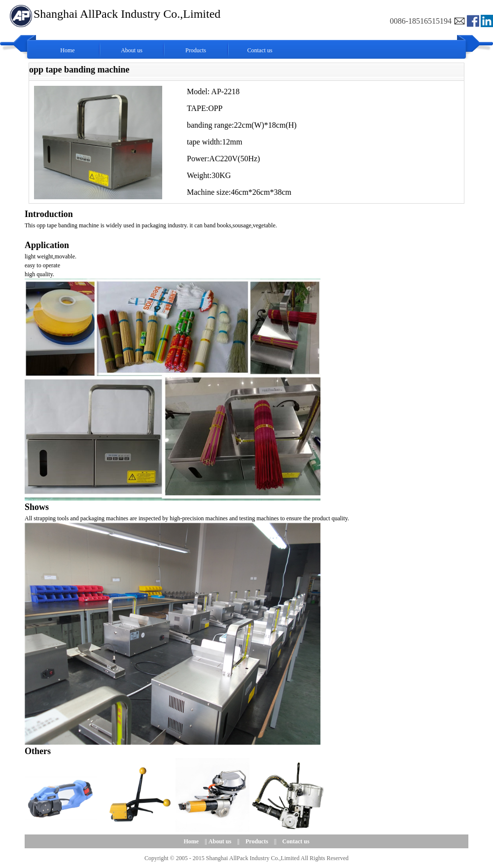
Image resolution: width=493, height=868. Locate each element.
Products (196, 50)
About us (132, 50)
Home (67, 50)
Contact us (260, 50)
